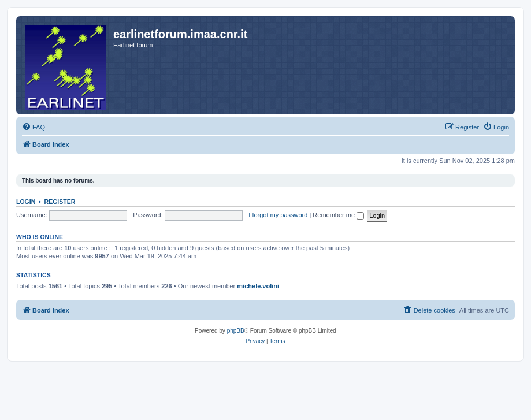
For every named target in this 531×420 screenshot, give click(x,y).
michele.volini (258, 286)
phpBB (236, 331)
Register (60, 202)
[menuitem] (34, 127)
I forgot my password (278, 215)
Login (26, 202)
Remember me (338, 215)
